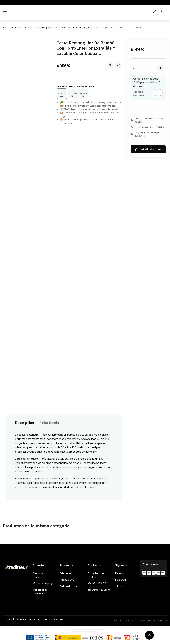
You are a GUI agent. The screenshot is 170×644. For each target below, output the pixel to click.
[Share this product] (118, 65)
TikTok (119, 586)
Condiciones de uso (54, 619)
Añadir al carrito (148, 150)
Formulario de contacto (96, 575)
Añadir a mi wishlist (110, 65)
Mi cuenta (66, 573)
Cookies (21, 619)
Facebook (121, 573)
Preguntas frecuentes (39, 575)
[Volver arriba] (149, 635)
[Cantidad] (160, 68)
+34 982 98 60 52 (98, 583)
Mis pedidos (67, 580)
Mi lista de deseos (70, 586)
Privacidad (8, 619)
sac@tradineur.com (99, 590)
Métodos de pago (43, 583)
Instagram (121, 580)
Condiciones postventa (40, 592)
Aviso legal (35, 619)
